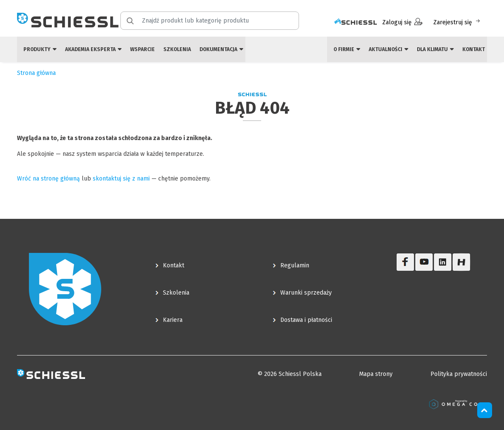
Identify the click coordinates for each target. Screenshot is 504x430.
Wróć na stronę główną (48, 179)
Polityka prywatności (459, 374)
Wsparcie (142, 49)
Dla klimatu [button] (435, 49)
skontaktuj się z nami (121, 179)
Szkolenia (177, 49)
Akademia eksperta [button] (93, 49)
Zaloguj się (402, 22)
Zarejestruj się (457, 22)
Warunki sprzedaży (306, 293)
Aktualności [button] (389, 49)
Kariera (173, 320)
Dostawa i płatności (306, 320)
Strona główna (36, 73)
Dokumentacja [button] (221, 49)
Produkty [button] (40, 49)
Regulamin (295, 265)
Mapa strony (376, 374)
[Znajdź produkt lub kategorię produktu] (215, 21)
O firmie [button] (347, 49)
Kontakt (474, 49)
